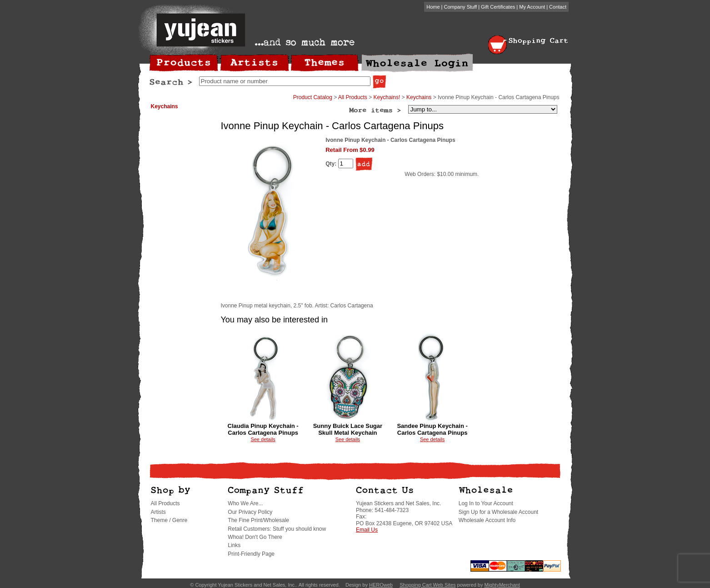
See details (263, 439)
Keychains (165, 106)
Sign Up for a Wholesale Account (498, 512)
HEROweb (381, 585)
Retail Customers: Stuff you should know (277, 529)
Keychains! (387, 97)
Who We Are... (245, 503)
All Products (353, 97)
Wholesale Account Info (487, 520)
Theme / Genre (169, 520)
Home (433, 7)
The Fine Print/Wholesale (258, 520)
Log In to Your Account (486, 503)
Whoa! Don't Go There (255, 537)
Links (234, 545)
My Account (532, 7)
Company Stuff (461, 7)
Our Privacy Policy (250, 512)
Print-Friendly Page (251, 554)
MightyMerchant (502, 585)
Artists (158, 512)
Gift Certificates (498, 7)
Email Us (367, 530)
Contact (558, 7)
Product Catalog (313, 97)
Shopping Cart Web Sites (427, 585)
